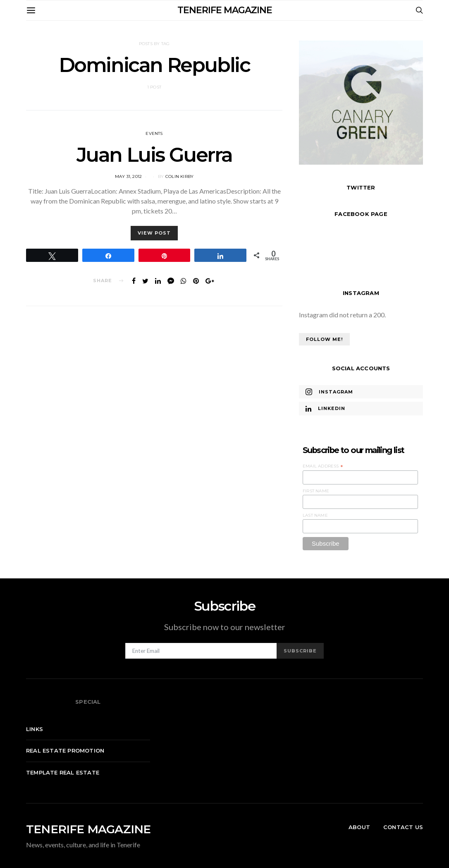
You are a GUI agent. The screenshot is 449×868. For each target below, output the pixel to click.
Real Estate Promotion (65, 751)
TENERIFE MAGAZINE (225, 10)
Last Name (315, 515)
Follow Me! (324, 339)
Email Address (323, 466)
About (359, 827)
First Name (316, 491)
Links (35, 729)
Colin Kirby (179, 176)
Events (154, 133)
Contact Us (403, 827)
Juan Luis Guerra (154, 155)
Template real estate (63, 772)
